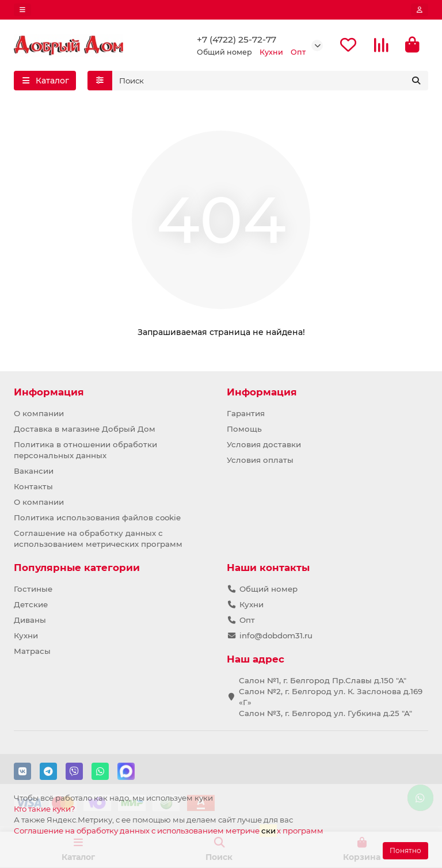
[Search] (270, 82)
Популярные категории (77, 568)
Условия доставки (264, 444)
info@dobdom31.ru (276, 635)
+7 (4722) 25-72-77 (237, 40)
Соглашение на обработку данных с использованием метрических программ (98, 538)
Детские (31, 604)
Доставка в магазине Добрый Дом (85, 429)
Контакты (33, 486)
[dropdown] (22, 10)
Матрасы (32, 651)
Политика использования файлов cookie (97, 517)
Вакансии (34, 471)
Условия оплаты (260, 460)
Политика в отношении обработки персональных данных (85, 450)
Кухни (26, 635)
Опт (247, 620)
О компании (39, 413)
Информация (49, 392)
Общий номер (268, 589)
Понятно (405, 850)
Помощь (244, 429)
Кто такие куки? (45, 809)
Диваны (30, 620)
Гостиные (33, 589)
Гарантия (246, 413)
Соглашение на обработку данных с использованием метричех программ (169, 830)
